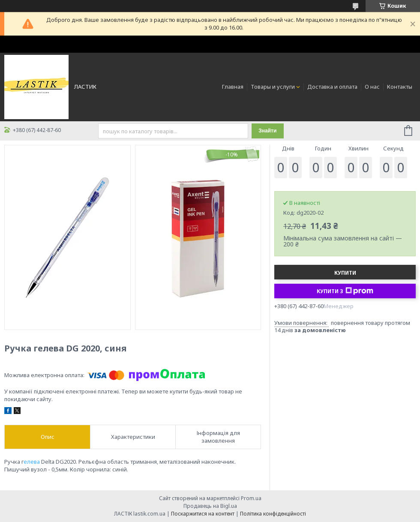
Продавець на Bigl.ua (210, 506)
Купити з (345, 291)
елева (32, 462)
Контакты (400, 87)
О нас (372, 87)
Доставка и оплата (332, 87)
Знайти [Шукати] (267, 131)
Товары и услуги (273, 87)
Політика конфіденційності (273, 514)
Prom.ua (251, 498)
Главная (233, 87)
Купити (345, 273)
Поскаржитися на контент (203, 514)
